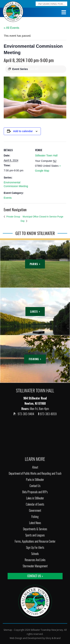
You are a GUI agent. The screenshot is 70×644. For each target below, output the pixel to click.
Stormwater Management (35, 566)
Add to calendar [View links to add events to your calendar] (23, 131)
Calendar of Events (35, 504)
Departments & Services (35, 529)
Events (8, 198)
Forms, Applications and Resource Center (35, 541)
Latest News (35, 523)
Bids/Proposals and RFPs (35, 492)
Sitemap (8, 630)
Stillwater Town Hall (46, 155)
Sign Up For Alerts (35, 548)
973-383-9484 (26, 414)
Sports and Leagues (35, 535)
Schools (35, 554)
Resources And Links (35, 560)
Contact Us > (35, 576)
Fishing (35, 517)
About (35, 467)
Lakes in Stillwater (35, 498)
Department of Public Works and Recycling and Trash (35, 473)
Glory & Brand (53, 638)
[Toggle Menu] (64, 12)
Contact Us (35, 486)
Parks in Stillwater (35, 480)
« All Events (12, 28)
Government (35, 511)
